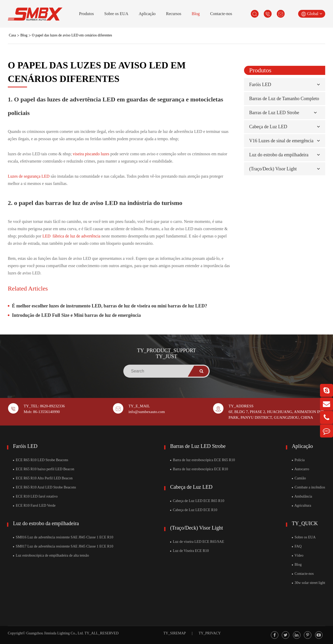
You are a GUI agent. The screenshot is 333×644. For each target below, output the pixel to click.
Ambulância (302, 496)
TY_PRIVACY (210, 633)
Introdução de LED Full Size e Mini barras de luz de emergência (76, 315)
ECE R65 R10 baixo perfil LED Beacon (44, 469)
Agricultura (302, 505)
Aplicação (147, 14)
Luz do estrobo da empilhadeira (279, 155)
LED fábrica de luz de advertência (72, 236)
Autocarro (300, 469)
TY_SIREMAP (175, 633)
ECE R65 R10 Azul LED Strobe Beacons (44, 487)
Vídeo (298, 555)
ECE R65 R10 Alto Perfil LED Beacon (43, 478)
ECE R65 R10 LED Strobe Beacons (41, 460)
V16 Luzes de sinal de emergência (281, 141)
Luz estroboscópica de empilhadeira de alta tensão (51, 555)
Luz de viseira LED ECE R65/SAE (197, 542)
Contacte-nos (221, 14)
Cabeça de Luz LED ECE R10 (194, 510)
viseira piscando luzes (92, 154)
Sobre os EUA (116, 14)
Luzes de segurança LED (29, 176)
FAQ (297, 546)
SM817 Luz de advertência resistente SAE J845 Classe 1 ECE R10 (63, 546)
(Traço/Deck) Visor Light (273, 169)
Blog (196, 14)
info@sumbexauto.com (147, 412)
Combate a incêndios (309, 487)
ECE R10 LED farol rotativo (35, 496)
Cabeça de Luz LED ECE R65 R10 (197, 501)
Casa (12, 35)
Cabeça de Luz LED (268, 127)
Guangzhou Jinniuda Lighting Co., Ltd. (55, 633)
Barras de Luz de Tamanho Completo (284, 99)
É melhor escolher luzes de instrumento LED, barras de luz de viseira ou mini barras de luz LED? (110, 306)
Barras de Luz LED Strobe (274, 113)
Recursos (174, 14)
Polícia (298, 460)
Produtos (87, 14)
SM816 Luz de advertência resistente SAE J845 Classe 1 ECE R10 (63, 537)
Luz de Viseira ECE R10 (190, 551)
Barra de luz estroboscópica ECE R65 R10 (203, 460)
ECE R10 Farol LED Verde (34, 505)
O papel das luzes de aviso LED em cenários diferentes (72, 35)
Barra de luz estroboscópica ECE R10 (199, 469)
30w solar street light (309, 583)
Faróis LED (260, 85)
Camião (299, 478)
